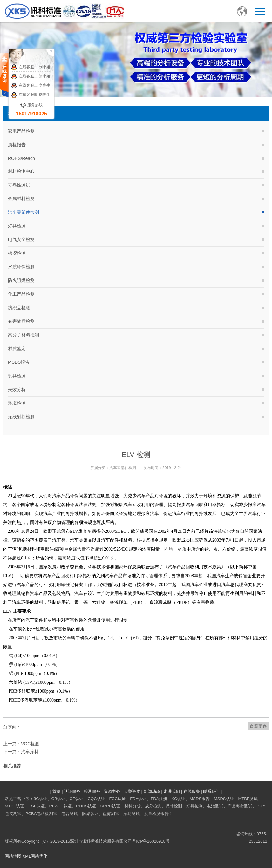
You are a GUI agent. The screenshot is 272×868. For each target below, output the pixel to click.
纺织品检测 (19, 308)
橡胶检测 (17, 253)
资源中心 (112, 791)
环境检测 (17, 403)
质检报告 (17, 145)
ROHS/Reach (21, 158)
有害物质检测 (21, 321)
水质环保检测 (21, 267)
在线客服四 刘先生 (31, 95)
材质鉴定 (17, 349)
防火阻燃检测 (21, 280)
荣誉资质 (132, 791)
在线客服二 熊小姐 (31, 76)
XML (27, 856)
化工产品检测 (21, 294)
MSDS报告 (19, 362)
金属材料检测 (21, 199)
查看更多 (258, 726)
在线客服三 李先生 (31, 86)
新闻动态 (152, 791)
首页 (57, 791)
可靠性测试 (19, 185)
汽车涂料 (30, 752)
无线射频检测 (21, 417)
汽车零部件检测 (24, 212)
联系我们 (211, 791)
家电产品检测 (21, 131)
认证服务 (72, 791)
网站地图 (13, 856)
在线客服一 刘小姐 (31, 67)
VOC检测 (30, 744)
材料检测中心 (21, 171)
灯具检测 (17, 226)
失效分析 (17, 389)
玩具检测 (17, 376)
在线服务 (192, 791)
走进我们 (172, 791)
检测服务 (92, 791)
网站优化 (39, 856)
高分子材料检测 (24, 335)
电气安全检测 (21, 239)
